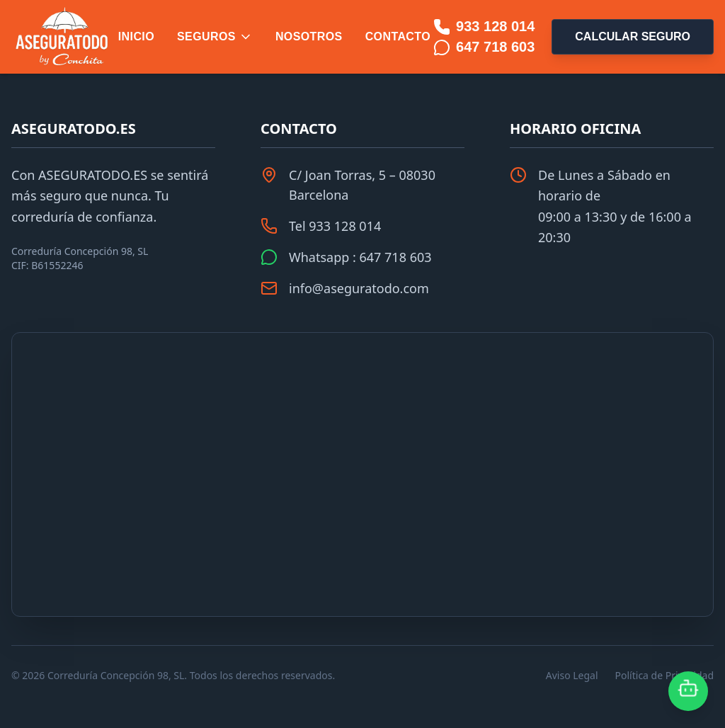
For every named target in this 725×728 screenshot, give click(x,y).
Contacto (398, 36)
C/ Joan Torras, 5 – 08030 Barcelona (362, 185)
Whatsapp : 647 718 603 (360, 257)
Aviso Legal (572, 675)
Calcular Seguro (633, 36)
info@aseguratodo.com (359, 288)
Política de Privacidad (664, 675)
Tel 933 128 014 (335, 226)
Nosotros (309, 36)
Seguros (215, 37)
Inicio (136, 36)
